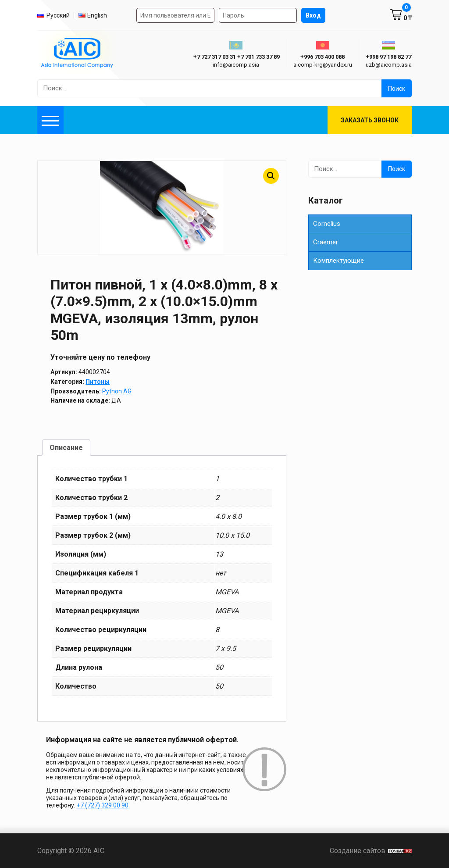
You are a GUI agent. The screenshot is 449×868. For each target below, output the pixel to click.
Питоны (98, 382)
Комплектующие (339, 261)
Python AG (117, 391)
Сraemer (326, 242)
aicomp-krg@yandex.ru (323, 65)
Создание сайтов (371, 851)
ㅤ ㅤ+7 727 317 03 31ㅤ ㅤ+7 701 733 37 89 (236, 57)
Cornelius (327, 224)
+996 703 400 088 (322, 57)
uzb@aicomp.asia (389, 65)
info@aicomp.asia (236, 65)
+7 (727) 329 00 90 (103, 805)
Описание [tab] (66, 448)
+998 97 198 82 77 (388, 57)
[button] (271, 176)
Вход (313, 15)
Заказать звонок (370, 120)
